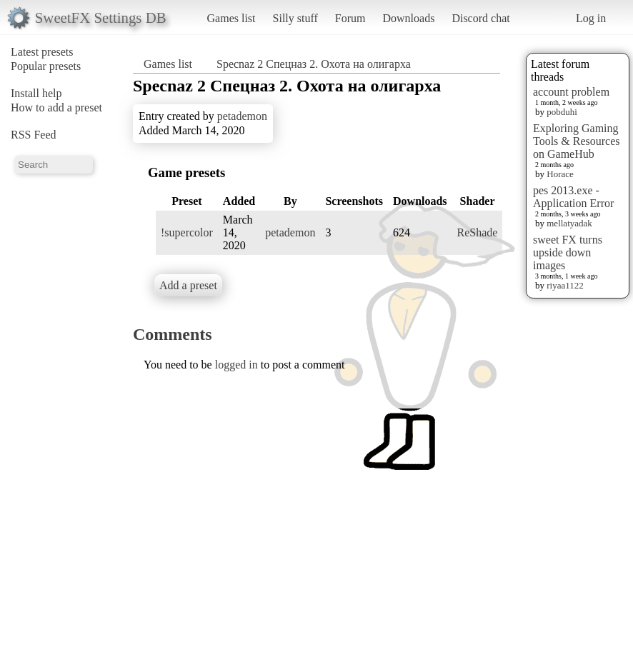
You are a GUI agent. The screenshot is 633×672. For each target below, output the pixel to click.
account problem (571, 92)
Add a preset (188, 285)
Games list (231, 18)
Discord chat (480, 18)
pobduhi (562, 112)
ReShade (478, 232)
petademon (242, 116)
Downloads (408, 18)
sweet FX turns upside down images (568, 252)
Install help (36, 93)
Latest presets (42, 52)
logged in (236, 365)
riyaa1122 (565, 285)
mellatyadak (569, 223)
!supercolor (187, 232)
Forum (350, 18)
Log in (591, 18)
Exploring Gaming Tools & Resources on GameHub (577, 141)
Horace (560, 174)
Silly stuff (295, 18)
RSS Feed (34, 135)
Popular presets (46, 66)
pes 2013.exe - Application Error (573, 197)
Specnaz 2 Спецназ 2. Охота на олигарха (314, 64)
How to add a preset (56, 107)
